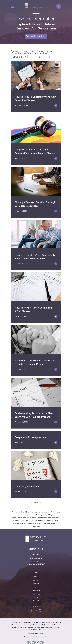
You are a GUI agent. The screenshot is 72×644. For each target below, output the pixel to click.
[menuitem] (27, 637)
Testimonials (36, 590)
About (36, 577)
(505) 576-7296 (36, 549)
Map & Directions (36, 567)
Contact (36, 601)
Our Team (36, 580)
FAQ (36, 587)
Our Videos (36, 594)
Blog (36, 597)
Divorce (36, 584)
